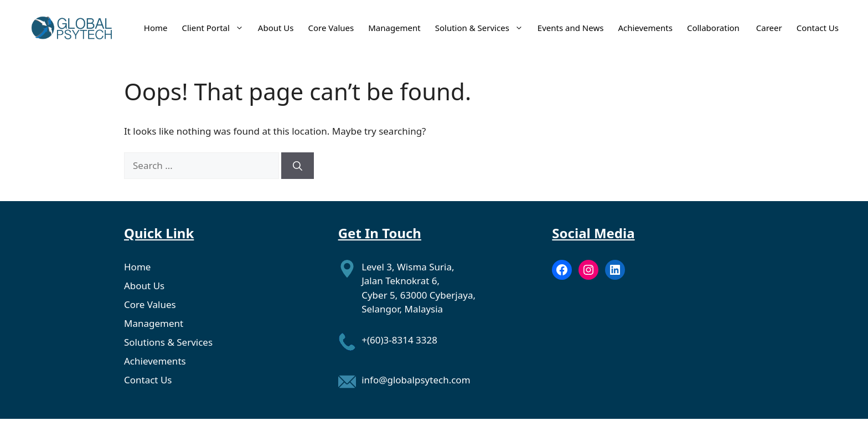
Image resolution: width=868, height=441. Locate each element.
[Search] (298, 166)
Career (769, 28)
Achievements (645, 28)
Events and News (571, 28)
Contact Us (818, 28)
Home (156, 28)
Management (394, 28)
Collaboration (714, 28)
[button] (237, 28)
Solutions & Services (168, 342)
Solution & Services (479, 28)
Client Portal (213, 28)
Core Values (331, 28)
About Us (276, 28)
